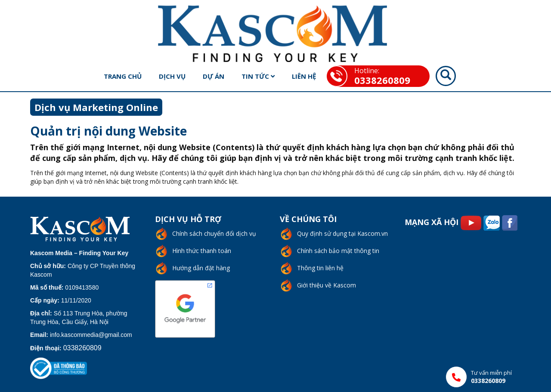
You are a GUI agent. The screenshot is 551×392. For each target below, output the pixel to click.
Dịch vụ (172, 76)
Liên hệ (304, 76)
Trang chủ (123, 76)
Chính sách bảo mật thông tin (338, 251)
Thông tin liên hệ (320, 268)
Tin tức (258, 76)
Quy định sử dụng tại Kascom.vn (342, 233)
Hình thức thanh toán (202, 251)
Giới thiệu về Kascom (327, 285)
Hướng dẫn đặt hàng (201, 268)
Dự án (214, 76)
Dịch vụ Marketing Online (96, 107)
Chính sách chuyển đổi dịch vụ (214, 233)
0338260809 (382, 80)
